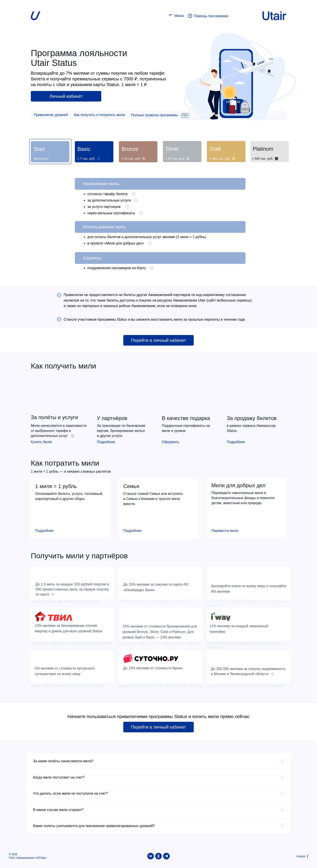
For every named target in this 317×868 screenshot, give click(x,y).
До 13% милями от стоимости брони (153, 668)
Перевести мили (225, 531)
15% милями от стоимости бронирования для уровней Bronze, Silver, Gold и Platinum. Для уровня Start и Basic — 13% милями (160, 632)
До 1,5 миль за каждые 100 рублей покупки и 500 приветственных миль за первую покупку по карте (72, 589)
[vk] (151, 856)
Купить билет (42, 442)
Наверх (302, 856)
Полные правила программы (154, 115)
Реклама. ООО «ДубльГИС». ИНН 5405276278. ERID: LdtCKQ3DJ (160, 644)
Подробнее (106, 442)
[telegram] (166, 856)
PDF (185, 115)
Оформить (170, 442)
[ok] (158, 856)
